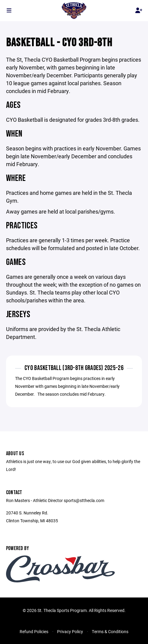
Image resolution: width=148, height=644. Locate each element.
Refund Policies (34, 631)
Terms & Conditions (110, 631)
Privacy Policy (70, 631)
